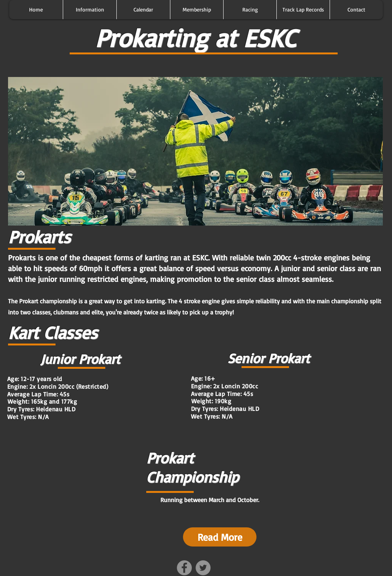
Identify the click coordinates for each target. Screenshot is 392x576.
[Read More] (220, 537)
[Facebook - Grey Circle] (184, 568)
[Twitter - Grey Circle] (203, 568)
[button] (90, 10)
